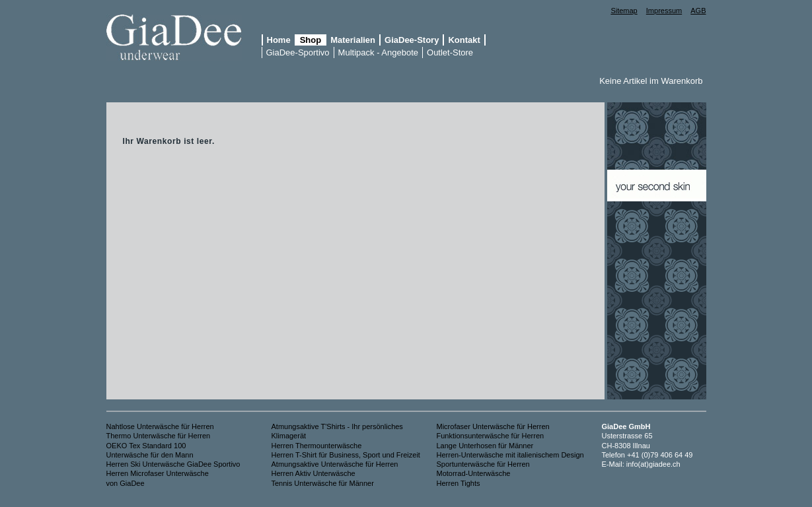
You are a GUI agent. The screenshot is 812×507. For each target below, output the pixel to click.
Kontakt (464, 40)
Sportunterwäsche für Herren (483, 464)
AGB (698, 11)
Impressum (664, 11)
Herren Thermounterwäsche (318, 446)
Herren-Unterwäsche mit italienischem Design (510, 455)
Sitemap (624, 11)
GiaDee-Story (412, 40)
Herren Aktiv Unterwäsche (314, 473)
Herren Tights (459, 483)
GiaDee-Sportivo (298, 52)
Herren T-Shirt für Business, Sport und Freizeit (346, 455)
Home (279, 40)
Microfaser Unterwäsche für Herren (493, 426)
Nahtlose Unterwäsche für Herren (160, 426)
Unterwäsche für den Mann (150, 455)
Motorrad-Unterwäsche (474, 473)
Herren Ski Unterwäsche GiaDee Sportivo (173, 464)
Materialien (353, 40)
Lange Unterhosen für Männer (485, 446)
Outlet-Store (450, 52)
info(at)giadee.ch (653, 464)
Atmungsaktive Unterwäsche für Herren (335, 464)
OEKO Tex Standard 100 (146, 446)
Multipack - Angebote (378, 52)
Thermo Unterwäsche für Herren (159, 436)
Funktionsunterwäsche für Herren (491, 436)
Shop (311, 40)
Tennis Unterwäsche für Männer (323, 483)
